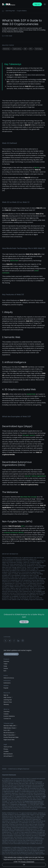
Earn (5, 671)
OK (24, 865)
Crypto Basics (22, 11)
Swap (5, 666)
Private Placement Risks (11, 737)
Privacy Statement (28, 862)
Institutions (7, 683)
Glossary (6, 704)
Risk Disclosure (8, 754)
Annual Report (9, 756)
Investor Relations (9, 716)
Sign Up (6, 695)
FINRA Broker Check (10, 728)
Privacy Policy (18, 788)
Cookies (6, 751)
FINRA (44, 796)
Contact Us (7, 719)
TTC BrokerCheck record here (31, 801)
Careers (6, 714)
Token (6, 664)
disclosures (23, 804)
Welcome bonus (9, 678)
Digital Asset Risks (9, 740)
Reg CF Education (10, 735)
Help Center (8, 697)
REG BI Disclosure (9, 733)
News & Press (8, 702)
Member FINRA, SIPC (10, 726)
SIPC (6, 798)
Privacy (6, 749)
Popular (6, 688)
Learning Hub (10, 11)
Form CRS (7, 730)
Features (6, 661)
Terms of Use (8, 747)
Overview (7, 712)
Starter (6, 668)
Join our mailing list (11, 654)
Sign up (37, 4)
